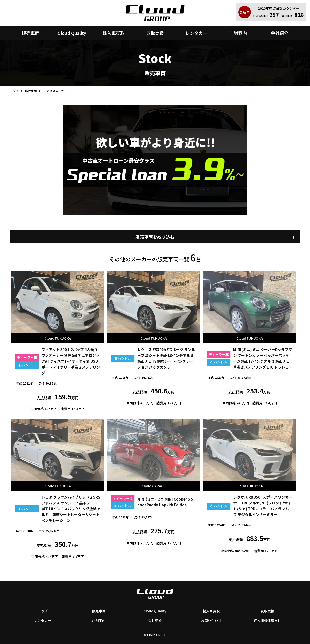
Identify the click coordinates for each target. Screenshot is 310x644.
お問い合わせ (211, 620)
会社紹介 (279, 33)
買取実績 (155, 33)
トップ (14, 91)
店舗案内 (238, 33)
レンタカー (196, 33)
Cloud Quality (72, 33)
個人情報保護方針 (267, 620)
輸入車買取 (114, 33)
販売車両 (31, 33)
